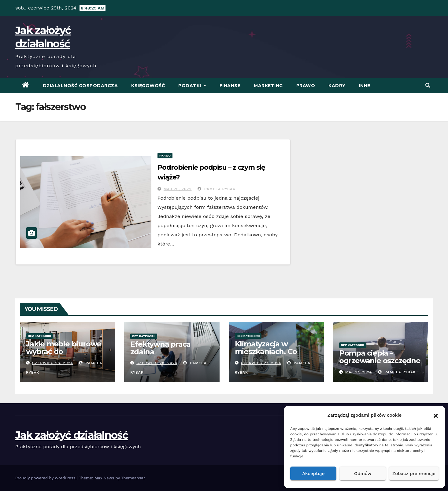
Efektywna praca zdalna (160, 348)
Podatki (192, 86)
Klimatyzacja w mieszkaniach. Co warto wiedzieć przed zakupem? (273, 355)
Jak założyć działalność (72, 435)
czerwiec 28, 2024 (53, 363)
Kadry (337, 86)
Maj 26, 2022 (178, 189)
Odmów (363, 474)
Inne (365, 86)
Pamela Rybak (217, 189)
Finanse (230, 86)
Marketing (268, 86)
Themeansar (133, 478)
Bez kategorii (39, 336)
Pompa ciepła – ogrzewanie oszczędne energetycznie (380, 361)
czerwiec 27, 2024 (261, 363)
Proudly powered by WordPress (46, 478)
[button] (436, 415)
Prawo (306, 86)
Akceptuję (313, 474)
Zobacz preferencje (414, 474)
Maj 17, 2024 (359, 372)
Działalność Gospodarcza (80, 86)
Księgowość (148, 86)
